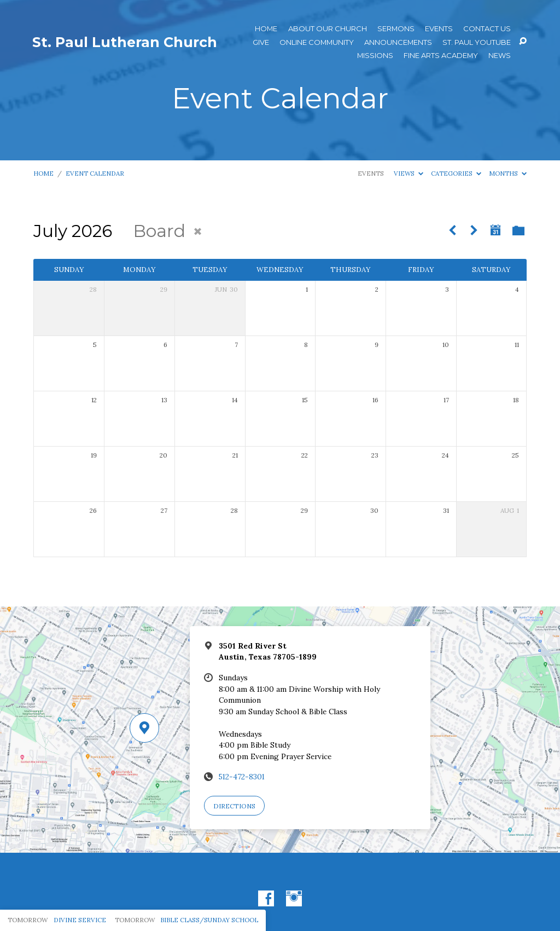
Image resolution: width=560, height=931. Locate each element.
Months (508, 173)
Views (409, 173)
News (500, 56)
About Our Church (328, 29)
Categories (456, 173)
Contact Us (487, 29)
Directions (234, 806)
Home (266, 29)
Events (439, 29)
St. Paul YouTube (477, 42)
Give (261, 42)
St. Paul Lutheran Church (125, 42)
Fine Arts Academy (441, 56)
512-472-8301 (242, 777)
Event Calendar (95, 173)
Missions (375, 56)
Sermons (396, 29)
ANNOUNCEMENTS (398, 42)
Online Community (317, 42)
